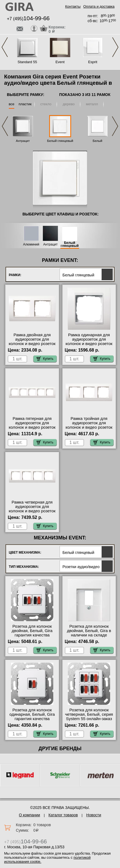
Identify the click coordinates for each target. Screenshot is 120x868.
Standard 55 (27, 62)
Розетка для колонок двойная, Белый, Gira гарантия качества (32, 631)
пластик (25, 104)
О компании (30, 815)
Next (115, 47)
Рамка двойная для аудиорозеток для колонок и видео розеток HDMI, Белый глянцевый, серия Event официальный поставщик (32, 346)
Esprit (93, 62)
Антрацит (23, 141)
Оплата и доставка (99, 6)
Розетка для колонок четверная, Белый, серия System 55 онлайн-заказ (89, 714)
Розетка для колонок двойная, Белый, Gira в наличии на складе (89, 631)
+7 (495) (28, 19)
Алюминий (31, 245)
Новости (94, 815)
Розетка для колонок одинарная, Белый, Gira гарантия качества (32, 714)
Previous (5, 47)
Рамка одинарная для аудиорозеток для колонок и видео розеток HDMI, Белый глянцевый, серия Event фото (89, 344)
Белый (98, 141)
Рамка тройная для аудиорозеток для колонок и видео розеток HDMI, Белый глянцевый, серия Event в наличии (89, 427)
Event (60, 62)
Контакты (73, 6)
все (12, 104)
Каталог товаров (63, 815)
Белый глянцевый (60, 141)
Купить (45, 359)
